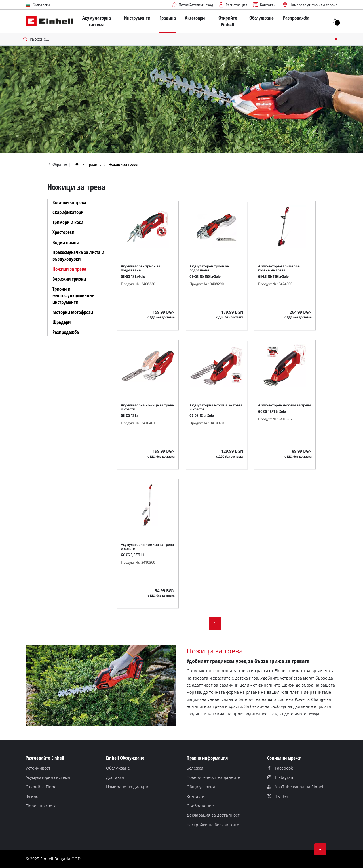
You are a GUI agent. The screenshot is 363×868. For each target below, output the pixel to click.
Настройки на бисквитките (213, 825)
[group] (80, 164)
